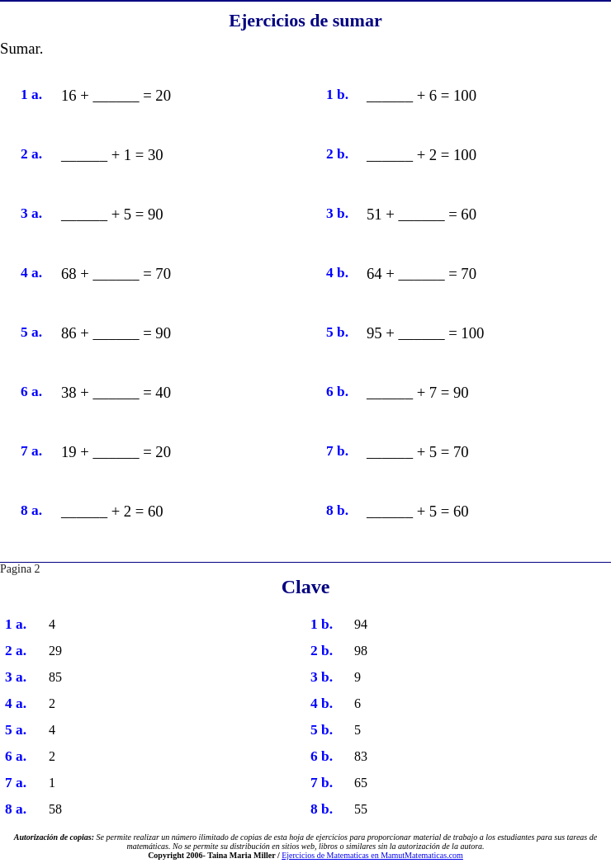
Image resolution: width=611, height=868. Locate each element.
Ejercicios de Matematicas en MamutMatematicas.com (372, 855)
